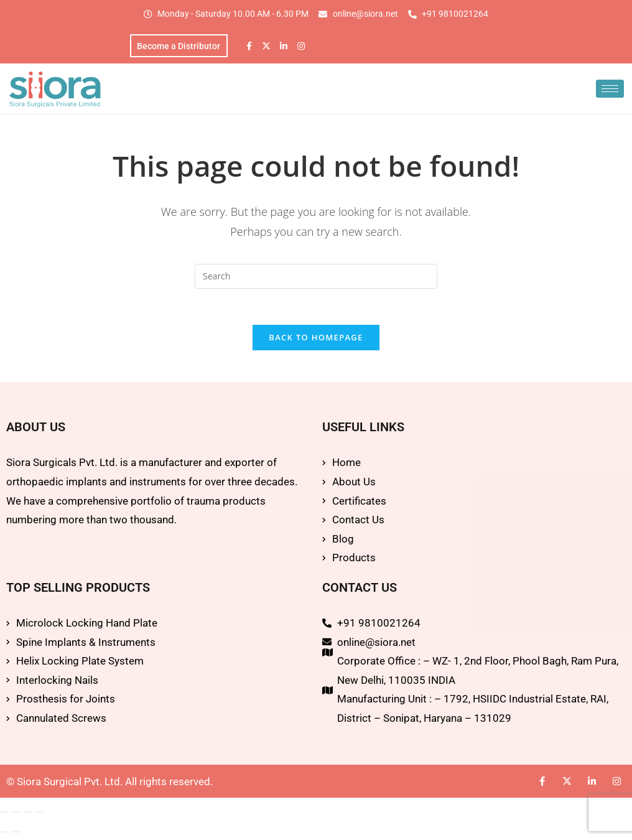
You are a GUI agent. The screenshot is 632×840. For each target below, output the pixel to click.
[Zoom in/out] (4, 814)
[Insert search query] (316, 277)
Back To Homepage (316, 340)
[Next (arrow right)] (16, 834)
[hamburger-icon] (610, 89)
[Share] (27, 814)
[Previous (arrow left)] (4, 834)
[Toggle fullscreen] (16, 814)
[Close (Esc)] (39, 814)
